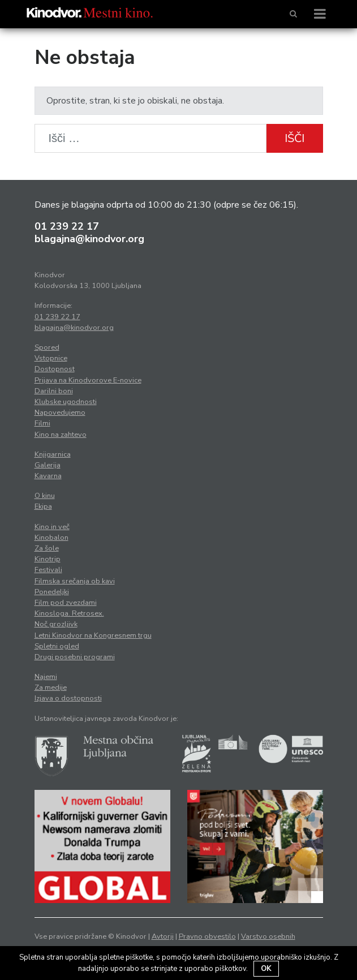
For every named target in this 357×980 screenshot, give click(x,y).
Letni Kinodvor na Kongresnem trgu (93, 635)
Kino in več (52, 527)
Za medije (51, 687)
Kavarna (48, 476)
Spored (47, 347)
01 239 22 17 (67, 226)
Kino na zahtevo (61, 435)
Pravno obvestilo (207, 936)
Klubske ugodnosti (66, 402)
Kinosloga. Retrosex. (69, 613)
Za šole (47, 548)
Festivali (48, 570)
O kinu (45, 496)
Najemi (46, 677)
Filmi (42, 423)
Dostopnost (55, 369)
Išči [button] (294, 138)
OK (266, 969)
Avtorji (163, 936)
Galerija (48, 465)
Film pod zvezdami (66, 603)
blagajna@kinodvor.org (89, 239)
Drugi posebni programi (75, 657)
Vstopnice (51, 358)
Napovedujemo (60, 412)
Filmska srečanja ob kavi (75, 581)
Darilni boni (54, 391)
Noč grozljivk (56, 624)
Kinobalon (51, 538)
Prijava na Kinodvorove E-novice (88, 380)
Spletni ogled (57, 646)
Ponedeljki (52, 592)
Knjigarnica (53, 454)
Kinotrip (48, 559)
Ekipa (43, 506)
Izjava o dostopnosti (68, 698)
